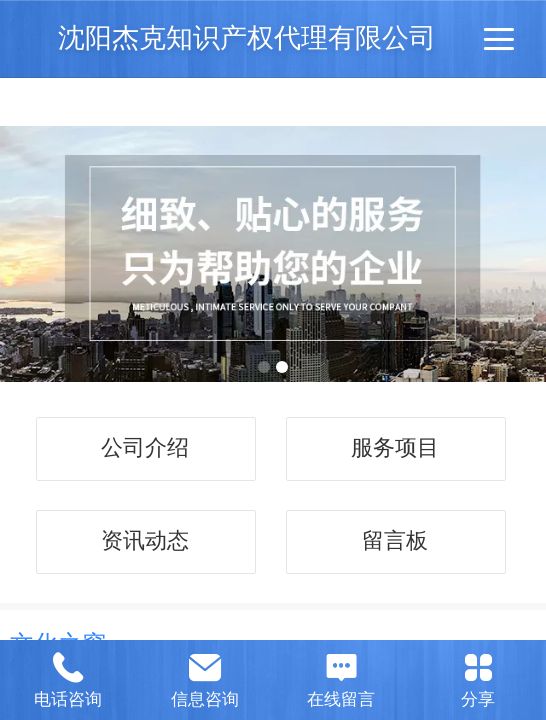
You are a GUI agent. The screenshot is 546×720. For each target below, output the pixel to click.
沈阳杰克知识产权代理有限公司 (247, 37)
